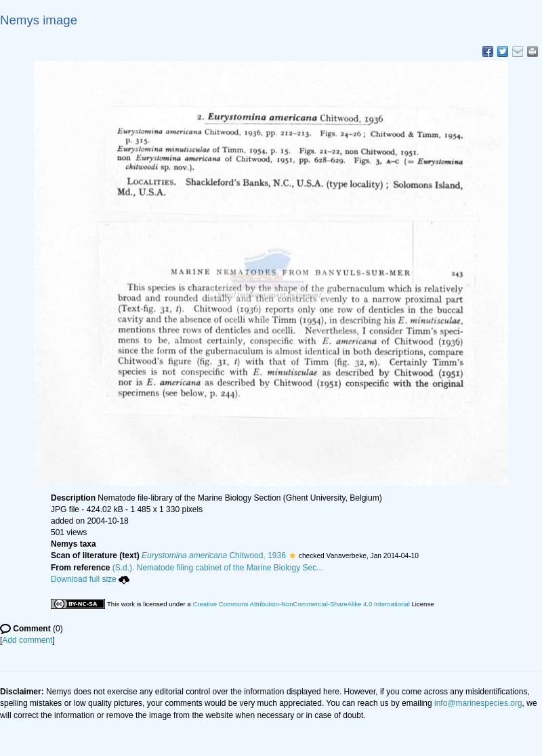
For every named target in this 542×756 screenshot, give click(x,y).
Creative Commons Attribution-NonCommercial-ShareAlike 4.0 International (301, 604)
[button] (292, 555)
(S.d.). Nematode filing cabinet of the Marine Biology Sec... (218, 568)
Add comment (27, 640)
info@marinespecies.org (478, 703)
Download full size (90, 579)
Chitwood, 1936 (214, 555)
